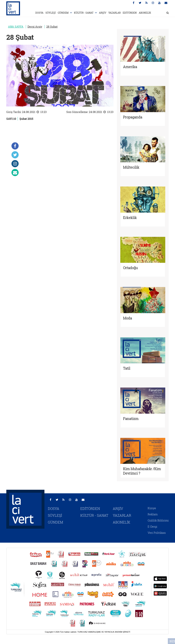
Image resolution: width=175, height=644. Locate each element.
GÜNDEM (63, 13)
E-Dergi (152, 527)
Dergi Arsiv (35, 27)
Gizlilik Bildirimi (158, 520)
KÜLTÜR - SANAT (84, 13)
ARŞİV (103, 13)
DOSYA (39, 13)
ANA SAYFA (16, 27)
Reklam (153, 514)
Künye (152, 508)
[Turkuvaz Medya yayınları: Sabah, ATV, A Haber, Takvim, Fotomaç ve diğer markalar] (87, 589)
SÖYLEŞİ (51, 13)
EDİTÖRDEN (130, 13)
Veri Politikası (157, 533)
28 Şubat (52, 27)
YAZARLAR (115, 13)
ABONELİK (145, 13)
